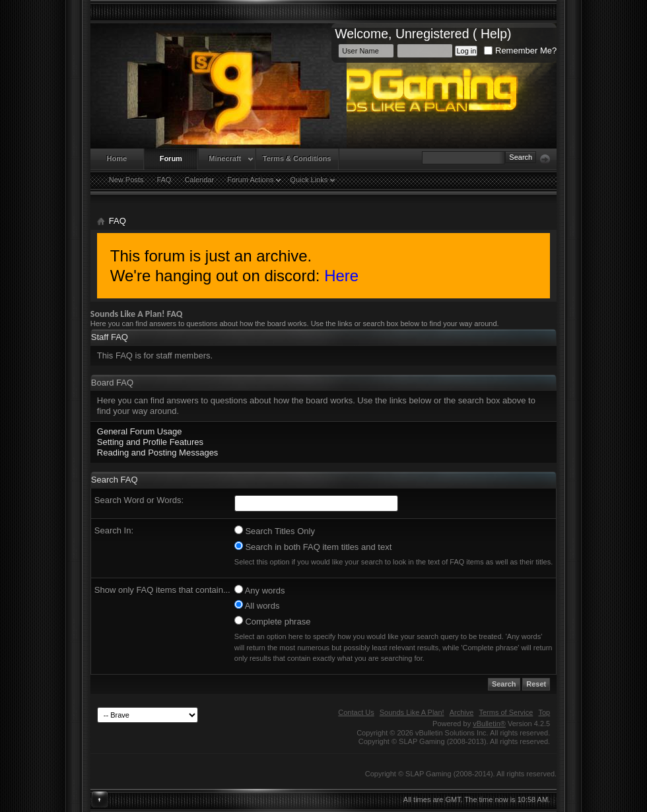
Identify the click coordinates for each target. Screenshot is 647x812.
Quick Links (309, 180)
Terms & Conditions (297, 158)
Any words (260, 590)
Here (341, 276)
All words (257, 605)
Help (494, 34)
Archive (462, 712)
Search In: (114, 530)
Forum (171, 158)
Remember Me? (520, 51)
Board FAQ (112, 383)
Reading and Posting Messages (158, 453)
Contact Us (356, 712)
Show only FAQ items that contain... (162, 590)
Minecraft (225, 158)
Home (117, 158)
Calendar (199, 180)
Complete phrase (273, 621)
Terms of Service (506, 712)
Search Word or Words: (139, 500)
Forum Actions (250, 180)
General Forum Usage (140, 431)
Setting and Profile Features (150, 442)
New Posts (126, 180)
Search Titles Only (275, 531)
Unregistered (432, 34)
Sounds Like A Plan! (412, 712)
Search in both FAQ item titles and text (313, 547)
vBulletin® (489, 724)
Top (544, 712)
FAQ (164, 180)
